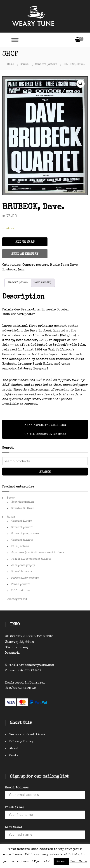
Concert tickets (22, 540)
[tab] (18, 283)
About (14, 749)
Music (25, 64)
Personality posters (25, 578)
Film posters (20, 546)
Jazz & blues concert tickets (31, 559)
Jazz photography (23, 565)
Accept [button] (61, 862)
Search (45, 472)
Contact (16, 756)
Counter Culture (23, 509)
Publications (20, 591)
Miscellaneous (22, 572)
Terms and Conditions (27, 735)
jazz (21, 270)
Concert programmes (25, 534)
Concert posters (46, 64)
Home (11, 64)
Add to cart (25, 242)
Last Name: (13, 828)
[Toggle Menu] (15, 40)
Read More (78, 862)
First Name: (14, 808)
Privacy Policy (21, 742)
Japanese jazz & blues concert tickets (38, 553)
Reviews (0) (42, 283)
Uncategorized (17, 599)
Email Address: (17, 788)
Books (11, 498)
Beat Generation (23, 502)
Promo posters (21, 584)
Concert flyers (22, 521)
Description (18, 283)
